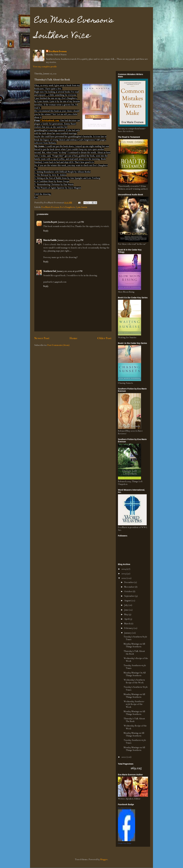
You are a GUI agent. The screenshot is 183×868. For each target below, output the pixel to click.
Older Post (104, 338)
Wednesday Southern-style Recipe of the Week (134, 704)
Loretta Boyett (50, 222)
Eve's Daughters (67, 207)
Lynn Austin (81, 207)
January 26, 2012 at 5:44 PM (70, 240)
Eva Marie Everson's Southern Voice (74, 28)
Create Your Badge (125, 843)
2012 (124, 578)
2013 (124, 574)
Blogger (104, 859)
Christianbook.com (50, 120)
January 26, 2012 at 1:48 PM (71, 222)
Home (73, 338)
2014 (124, 569)
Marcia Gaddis (50, 240)
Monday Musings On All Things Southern (135, 674)
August (128, 601)
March (127, 624)
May (126, 614)
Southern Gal (50, 271)
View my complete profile (45, 67)
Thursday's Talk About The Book (134, 720)
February (129, 628)
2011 (124, 757)
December (129, 582)
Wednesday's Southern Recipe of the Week (134, 681)
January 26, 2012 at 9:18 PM (70, 271)
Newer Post (42, 338)
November (130, 587)
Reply (46, 231)
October (128, 591)
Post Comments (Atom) (58, 345)
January (128, 633)
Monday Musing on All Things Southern (134, 734)
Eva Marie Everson (58, 51)
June (127, 610)
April (127, 619)
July (126, 605)
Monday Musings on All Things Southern (134, 645)
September (130, 596)
